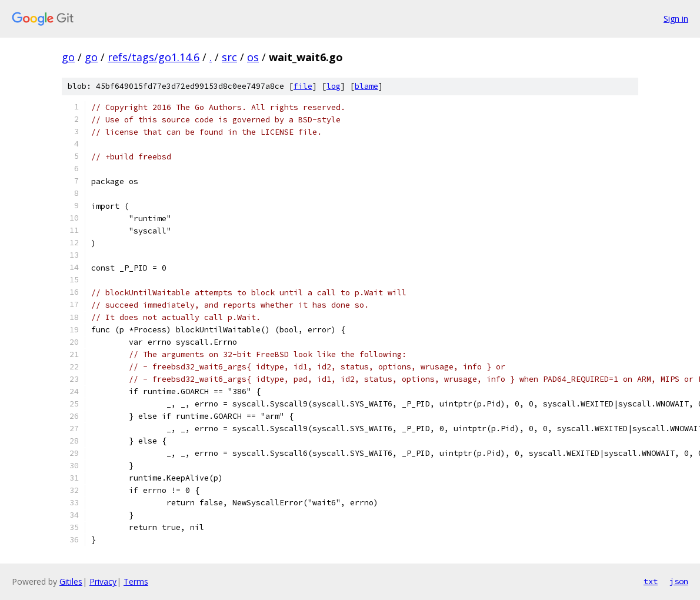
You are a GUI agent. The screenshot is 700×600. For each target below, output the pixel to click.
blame (366, 86)
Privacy (103, 581)
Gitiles (71, 581)
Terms (136, 581)
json (679, 581)
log (334, 86)
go (68, 57)
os (253, 57)
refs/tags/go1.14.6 (154, 57)
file (303, 86)
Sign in (676, 19)
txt (651, 581)
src (229, 57)
